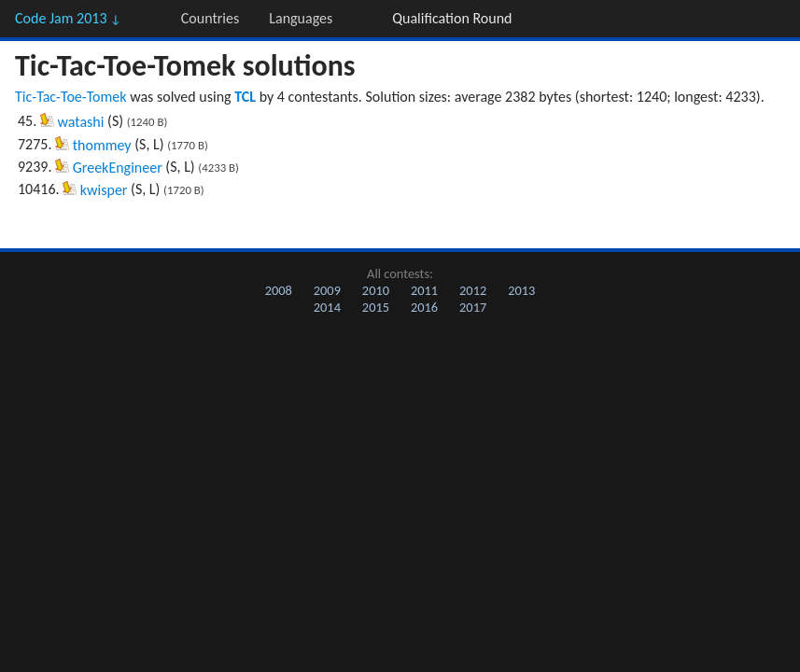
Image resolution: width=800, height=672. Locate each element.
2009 (327, 290)
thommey (102, 145)
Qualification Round (452, 18)
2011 (424, 290)
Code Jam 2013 (68, 18)
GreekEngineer (118, 168)
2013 (521, 290)
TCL (245, 97)
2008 (279, 290)
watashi (81, 122)
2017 (473, 307)
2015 (376, 307)
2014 (327, 307)
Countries (210, 18)
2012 (473, 290)
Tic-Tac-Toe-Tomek (71, 97)
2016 (424, 307)
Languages (301, 18)
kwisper (104, 190)
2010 (376, 290)
